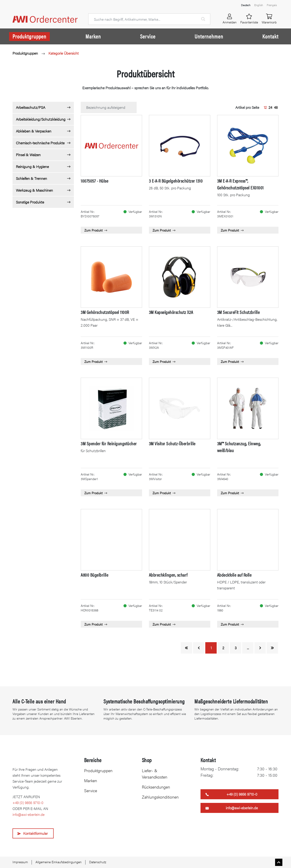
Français (272, 5)
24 (270, 107)
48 (276, 107)
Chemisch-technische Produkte (40, 143)
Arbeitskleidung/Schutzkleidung (41, 119)
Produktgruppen (29, 36)
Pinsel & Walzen (28, 155)
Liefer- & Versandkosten (155, 774)
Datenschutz (98, 862)
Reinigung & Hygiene (32, 167)
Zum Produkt (96, 230)
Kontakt (270, 36)
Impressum (20, 862)
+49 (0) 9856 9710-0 (28, 803)
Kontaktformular (35, 833)
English (259, 5)
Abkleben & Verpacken (34, 131)
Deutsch (246, 5)
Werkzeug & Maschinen (34, 190)
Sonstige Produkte (30, 202)
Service (148, 36)
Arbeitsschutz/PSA (31, 107)
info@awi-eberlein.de (29, 814)
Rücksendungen (156, 787)
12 (265, 107)
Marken (93, 36)
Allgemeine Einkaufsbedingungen (59, 862)
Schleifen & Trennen (31, 178)
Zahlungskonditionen (160, 797)
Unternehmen (209, 36)
